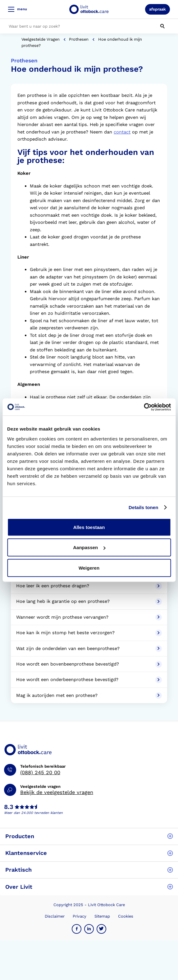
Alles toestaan (89, 527)
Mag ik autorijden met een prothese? (89, 696)
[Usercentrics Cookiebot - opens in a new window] (144, 407)
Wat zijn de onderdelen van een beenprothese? (89, 649)
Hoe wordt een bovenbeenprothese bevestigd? (89, 664)
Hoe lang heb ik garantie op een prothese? (89, 602)
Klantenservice (89, 853)
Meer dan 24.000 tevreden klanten (33, 813)
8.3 (9, 807)
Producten (89, 836)
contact (122, 132)
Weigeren (89, 568)
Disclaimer (55, 916)
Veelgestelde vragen (41, 39)
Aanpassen (89, 547)
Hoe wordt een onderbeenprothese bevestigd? (89, 680)
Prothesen (79, 39)
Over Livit (89, 887)
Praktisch (89, 870)
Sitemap (102, 916)
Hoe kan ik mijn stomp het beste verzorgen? (89, 633)
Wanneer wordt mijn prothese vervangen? (89, 617)
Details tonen (143, 507)
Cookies (126, 916)
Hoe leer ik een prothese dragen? (89, 586)
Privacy (80, 916)
